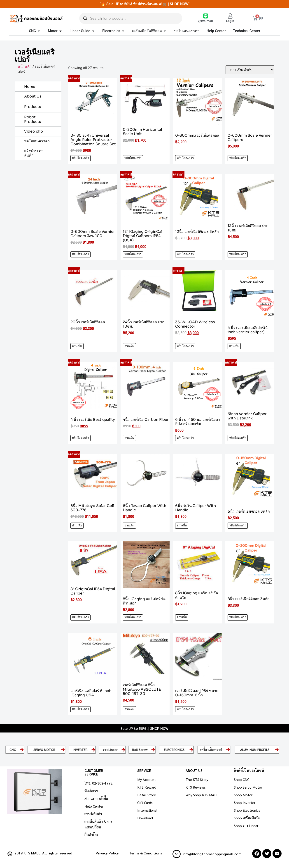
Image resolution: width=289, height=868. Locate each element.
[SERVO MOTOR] (63, 749)
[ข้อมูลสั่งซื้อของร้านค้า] (250, 70)
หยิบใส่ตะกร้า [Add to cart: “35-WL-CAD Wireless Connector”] (185, 346)
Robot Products (33, 119)
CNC (13, 749)
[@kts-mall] (206, 16)
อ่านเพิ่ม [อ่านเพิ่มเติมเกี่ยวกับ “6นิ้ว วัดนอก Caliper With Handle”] (129, 526)
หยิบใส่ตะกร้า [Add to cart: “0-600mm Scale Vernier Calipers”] (238, 158)
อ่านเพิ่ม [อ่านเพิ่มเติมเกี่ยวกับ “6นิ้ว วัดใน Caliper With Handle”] (182, 526)
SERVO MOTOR (44, 749)
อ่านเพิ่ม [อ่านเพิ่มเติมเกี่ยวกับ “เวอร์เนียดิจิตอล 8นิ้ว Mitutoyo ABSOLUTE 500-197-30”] (129, 709)
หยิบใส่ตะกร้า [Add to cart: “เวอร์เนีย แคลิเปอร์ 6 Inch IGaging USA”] (80, 709)
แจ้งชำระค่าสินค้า (34, 153)
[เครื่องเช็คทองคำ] (228, 749)
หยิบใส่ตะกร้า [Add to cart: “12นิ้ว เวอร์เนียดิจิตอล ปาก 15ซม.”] (238, 254)
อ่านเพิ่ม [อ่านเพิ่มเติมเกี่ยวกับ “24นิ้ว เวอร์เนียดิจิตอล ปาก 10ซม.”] (129, 346)
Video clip (34, 131)
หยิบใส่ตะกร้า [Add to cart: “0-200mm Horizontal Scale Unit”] (133, 158)
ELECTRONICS (174, 749)
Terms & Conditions (146, 853)
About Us (33, 96)
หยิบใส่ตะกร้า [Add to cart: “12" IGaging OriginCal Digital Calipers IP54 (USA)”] (133, 254)
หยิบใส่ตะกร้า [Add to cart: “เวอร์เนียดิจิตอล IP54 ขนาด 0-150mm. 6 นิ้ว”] (185, 709)
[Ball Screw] (153, 749)
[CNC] (22, 749)
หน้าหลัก (25, 66)
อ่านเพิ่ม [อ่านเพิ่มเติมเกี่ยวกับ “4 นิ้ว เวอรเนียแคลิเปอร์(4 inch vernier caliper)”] (234, 346)
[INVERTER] (93, 749)
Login (230, 21)
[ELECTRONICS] (191, 749)
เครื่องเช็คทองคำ (212, 749)
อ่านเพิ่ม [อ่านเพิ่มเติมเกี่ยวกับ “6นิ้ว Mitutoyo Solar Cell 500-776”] (77, 526)
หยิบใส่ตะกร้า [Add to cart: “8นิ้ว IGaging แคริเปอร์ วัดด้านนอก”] (133, 617)
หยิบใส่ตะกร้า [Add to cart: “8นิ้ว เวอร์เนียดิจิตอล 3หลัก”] (238, 617)
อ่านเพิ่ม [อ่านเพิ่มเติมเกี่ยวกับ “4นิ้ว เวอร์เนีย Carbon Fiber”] (129, 438)
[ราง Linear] (123, 749)
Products (33, 107)
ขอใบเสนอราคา (37, 141)
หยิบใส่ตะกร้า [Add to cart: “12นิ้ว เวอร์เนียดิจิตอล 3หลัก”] (185, 254)
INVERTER (80, 749)
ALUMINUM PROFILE (255, 749)
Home (30, 87)
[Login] (230, 16)
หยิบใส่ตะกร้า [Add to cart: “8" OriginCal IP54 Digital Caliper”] (80, 617)
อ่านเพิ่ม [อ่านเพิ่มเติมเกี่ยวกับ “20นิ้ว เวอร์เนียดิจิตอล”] (77, 346)
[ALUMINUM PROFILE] (277, 749)
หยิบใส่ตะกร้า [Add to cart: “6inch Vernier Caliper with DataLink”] (238, 438)
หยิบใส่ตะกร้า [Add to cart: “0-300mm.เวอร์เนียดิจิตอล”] (185, 158)
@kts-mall (206, 21)
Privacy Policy (107, 853)
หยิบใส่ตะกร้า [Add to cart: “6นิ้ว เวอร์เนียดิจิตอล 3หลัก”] (238, 526)
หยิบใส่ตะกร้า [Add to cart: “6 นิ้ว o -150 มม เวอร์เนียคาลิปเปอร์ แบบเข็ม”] (185, 438)
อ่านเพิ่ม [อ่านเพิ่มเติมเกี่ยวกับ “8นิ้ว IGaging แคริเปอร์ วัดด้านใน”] (182, 617)
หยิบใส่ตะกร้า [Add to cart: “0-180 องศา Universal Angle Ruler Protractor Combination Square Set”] (80, 158)
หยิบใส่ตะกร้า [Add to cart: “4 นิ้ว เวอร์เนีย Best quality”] (80, 438)
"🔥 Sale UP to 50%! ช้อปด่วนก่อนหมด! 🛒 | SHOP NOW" (145, 4)
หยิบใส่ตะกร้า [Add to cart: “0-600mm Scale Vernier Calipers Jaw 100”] (80, 254)
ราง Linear (110, 749)
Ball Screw (140, 749)
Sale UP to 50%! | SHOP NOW (144, 728)
